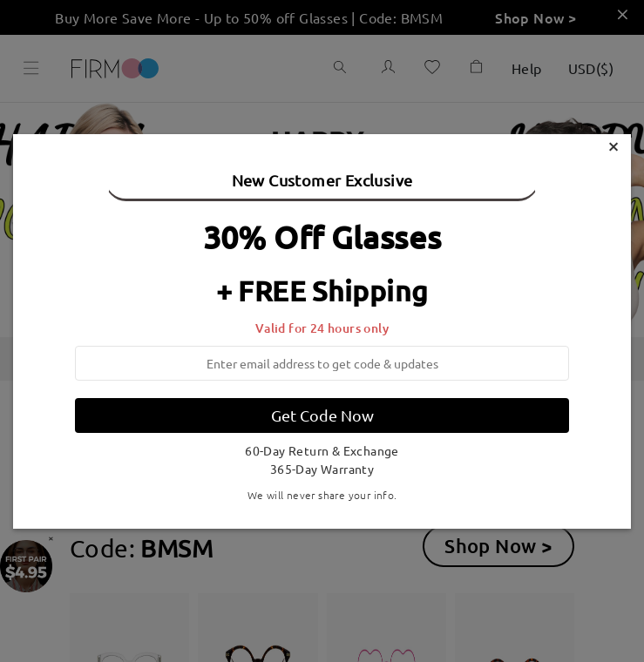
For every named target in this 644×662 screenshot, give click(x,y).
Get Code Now (322, 415)
